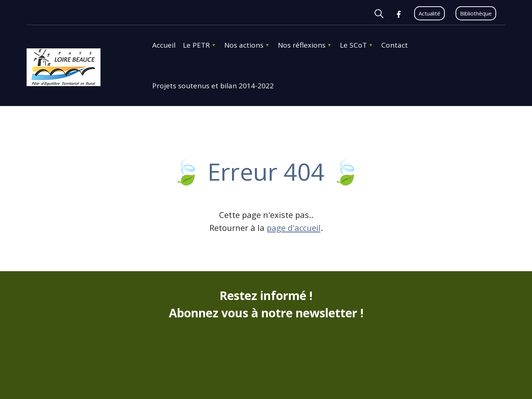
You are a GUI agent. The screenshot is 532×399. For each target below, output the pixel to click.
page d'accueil (294, 228)
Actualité (429, 13)
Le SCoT (357, 45)
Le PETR (200, 45)
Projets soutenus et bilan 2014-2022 (213, 86)
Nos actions (247, 45)
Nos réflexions (305, 45)
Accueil (164, 45)
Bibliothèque (476, 13)
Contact (395, 45)
